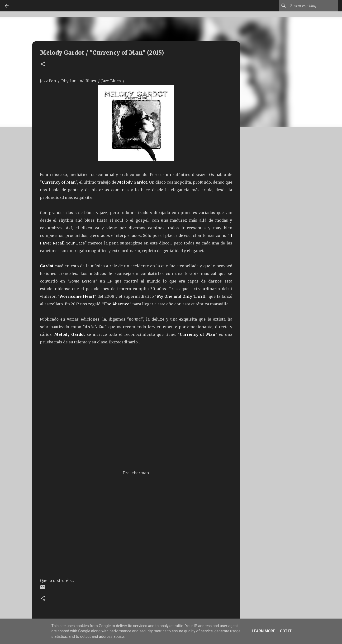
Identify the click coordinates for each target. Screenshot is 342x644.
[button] (43, 64)
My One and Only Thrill (181, 296)
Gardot (47, 266)
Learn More (263, 631)
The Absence (116, 304)
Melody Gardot (132, 182)
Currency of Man (59, 182)
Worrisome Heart (77, 296)
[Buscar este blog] (313, 6)
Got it (286, 631)
